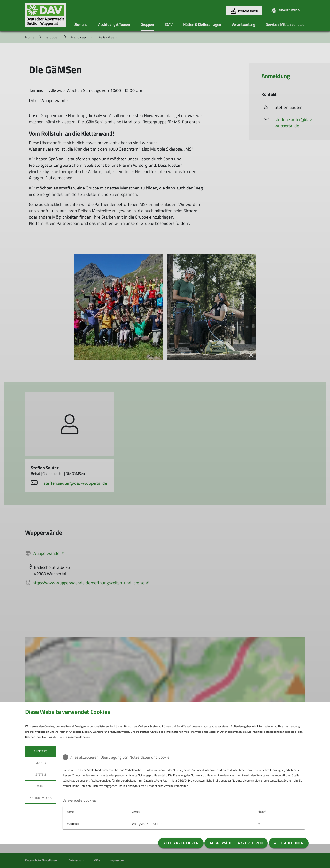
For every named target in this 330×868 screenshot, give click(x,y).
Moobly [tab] (40, 763)
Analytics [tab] (40, 751)
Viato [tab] (40, 786)
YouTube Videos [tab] (41, 798)
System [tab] (41, 774)
